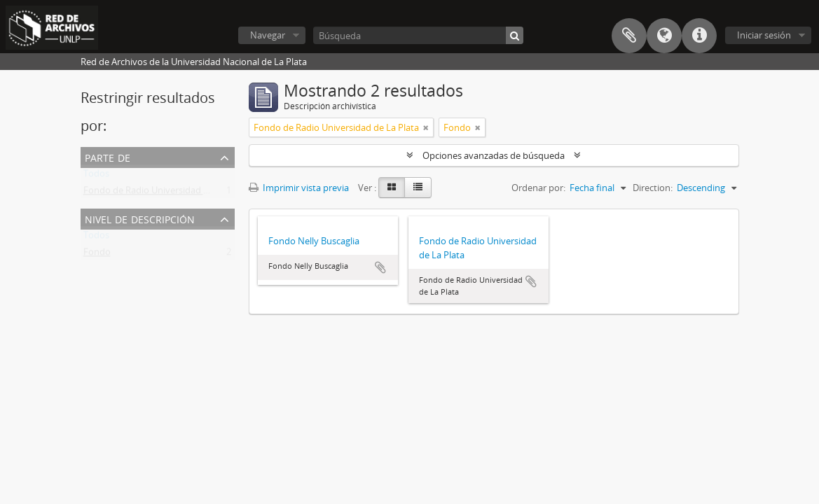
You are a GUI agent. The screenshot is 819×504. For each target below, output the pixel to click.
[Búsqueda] (418, 35)
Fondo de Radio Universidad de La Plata (166, 193)
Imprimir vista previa (299, 188)
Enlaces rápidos (699, 36)
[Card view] (392, 188)
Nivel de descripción (140, 218)
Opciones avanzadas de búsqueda (494, 155)
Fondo (97, 255)
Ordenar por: (538, 188)
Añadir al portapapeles (380, 267)
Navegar (268, 35)
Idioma (664, 36)
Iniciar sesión (764, 35)
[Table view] (418, 188)
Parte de (108, 156)
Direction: (653, 188)
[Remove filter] (426, 127)
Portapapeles (629, 36)
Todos (96, 176)
